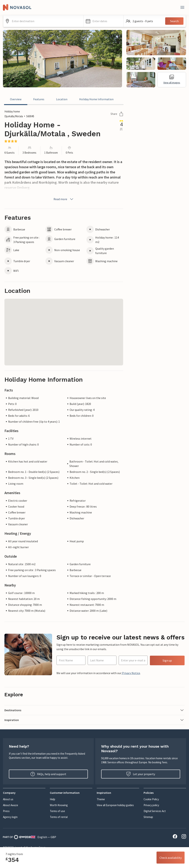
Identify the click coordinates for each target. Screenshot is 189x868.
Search (174, 21)
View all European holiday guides (115, 805)
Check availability (171, 858)
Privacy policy (151, 805)
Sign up (167, 660)
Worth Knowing (59, 805)
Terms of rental (59, 817)
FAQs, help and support (48, 774)
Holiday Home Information (96, 99)
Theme (101, 799)
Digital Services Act (155, 811)
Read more (64, 199)
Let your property (141, 774)
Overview (16, 99)
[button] (104, 21)
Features (39, 99)
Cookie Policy (151, 799)
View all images (172, 79)
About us (8, 799)
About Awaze (11, 805)
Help (53, 799)
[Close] (182, 7)
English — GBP (43, 837)
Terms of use (57, 811)
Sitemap (148, 817)
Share (117, 114)
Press (6, 811)
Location (62, 99)
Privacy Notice (131, 673)
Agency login (10, 817)
